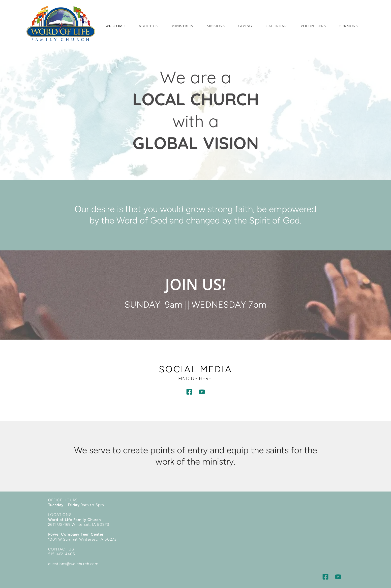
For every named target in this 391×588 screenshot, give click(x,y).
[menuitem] (115, 26)
